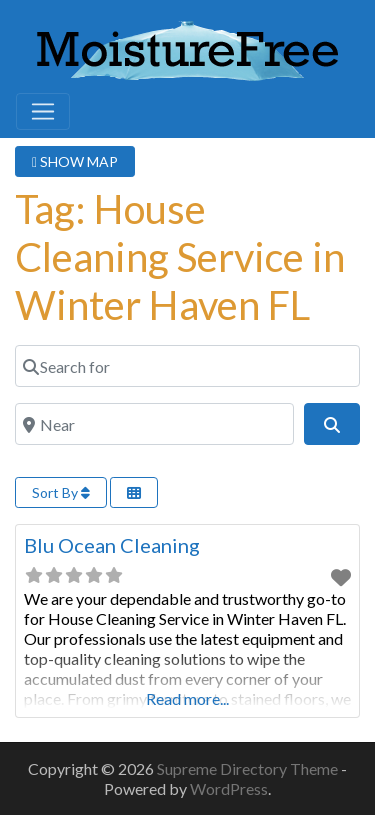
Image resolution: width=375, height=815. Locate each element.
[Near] (154, 424)
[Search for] (187, 366)
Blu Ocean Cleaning (112, 545)
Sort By (61, 492)
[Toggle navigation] (43, 112)
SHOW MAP (75, 161)
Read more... (187, 698)
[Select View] (134, 492)
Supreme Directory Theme (249, 768)
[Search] (332, 424)
